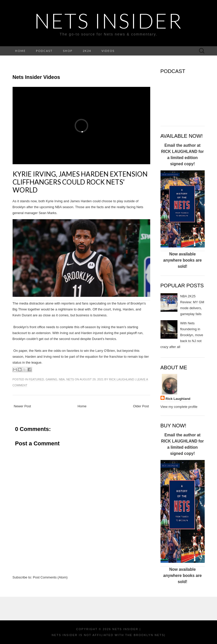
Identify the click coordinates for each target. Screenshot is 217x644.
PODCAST (44, 51)
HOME (20, 51)
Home (82, 406)
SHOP (68, 51)
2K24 (87, 51)
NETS (70, 379)
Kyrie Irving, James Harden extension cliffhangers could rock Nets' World (80, 182)
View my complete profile (179, 407)
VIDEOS (108, 51)
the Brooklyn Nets (144, 635)
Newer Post (22, 406)
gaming (51, 379)
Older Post (141, 406)
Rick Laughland (121, 379)
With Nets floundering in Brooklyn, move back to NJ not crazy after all (182, 335)
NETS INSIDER (108, 21)
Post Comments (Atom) (50, 577)
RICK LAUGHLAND (180, 151)
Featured (36, 379)
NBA (62, 379)
